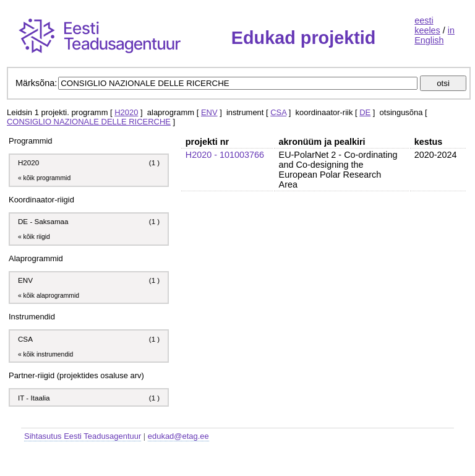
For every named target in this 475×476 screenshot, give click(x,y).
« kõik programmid (44, 178)
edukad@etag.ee (178, 436)
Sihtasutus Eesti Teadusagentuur (83, 436)
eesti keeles (427, 25)
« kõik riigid (34, 237)
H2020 (126, 112)
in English (434, 35)
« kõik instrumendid (45, 354)
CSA (278, 112)
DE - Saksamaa (43, 221)
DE (365, 112)
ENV (209, 112)
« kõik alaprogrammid (49, 296)
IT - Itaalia (34, 398)
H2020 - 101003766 (225, 155)
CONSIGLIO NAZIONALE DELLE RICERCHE (89, 122)
